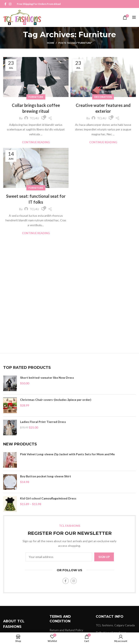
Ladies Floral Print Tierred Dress (43, 422)
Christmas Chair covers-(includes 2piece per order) (56, 400)
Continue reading (36, 142)
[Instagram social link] (10, 4)
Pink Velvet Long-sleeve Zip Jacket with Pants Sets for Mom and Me (67, 454)
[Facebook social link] (5, 4)
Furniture (36, 97)
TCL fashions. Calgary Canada (115, 625)
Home (51, 43)
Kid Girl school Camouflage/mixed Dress (48, 498)
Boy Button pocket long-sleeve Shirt (46, 476)
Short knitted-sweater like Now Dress (47, 378)
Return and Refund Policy (66, 630)
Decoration (103, 97)
